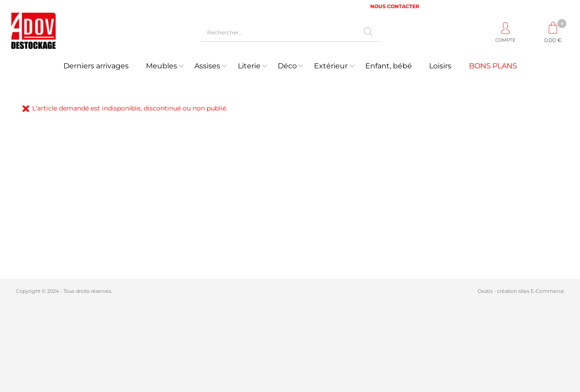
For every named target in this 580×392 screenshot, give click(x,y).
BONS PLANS (493, 66)
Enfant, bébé (389, 66)
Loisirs (440, 66)
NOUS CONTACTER (395, 6)
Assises (207, 66)
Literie (249, 66)
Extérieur (331, 66)
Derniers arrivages (96, 66)
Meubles (162, 66)
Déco (287, 66)
